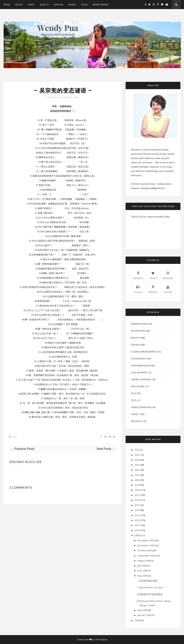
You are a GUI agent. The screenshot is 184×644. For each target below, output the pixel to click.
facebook (138, 275)
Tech (134, 393)
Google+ (138, 289)
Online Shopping (141, 379)
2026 (137, 450)
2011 (137, 525)
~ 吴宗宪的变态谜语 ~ (148, 581)
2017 (137, 495)
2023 (137, 465)
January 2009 (144, 615)
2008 (137, 620)
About (19, 5)
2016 (137, 500)
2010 (137, 530)
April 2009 (143, 610)
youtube (168, 289)
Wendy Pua (57, 98)
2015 (137, 505)
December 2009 (146, 540)
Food (84, 5)
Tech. (134, 400)
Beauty (44, 5)
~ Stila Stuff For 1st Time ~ (151, 587)
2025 (137, 455)
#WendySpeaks (140, 324)
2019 (137, 485)
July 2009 (142, 566)
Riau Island (138, 386)
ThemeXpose (101, 639)
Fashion (59, 5)
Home (7, 5)
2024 (137, 460)
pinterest (153, 289)
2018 (137, 490)
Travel (72, 5)
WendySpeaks (101, 5)
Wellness (137, 421)
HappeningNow (140, 366)
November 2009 (146, 545)
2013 (137, 515)
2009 (137, 535)
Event (32, 5)
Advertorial (138, 331)
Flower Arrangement (144, 352)
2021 (137, 475)
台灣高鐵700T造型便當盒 (150, 594)
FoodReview (138, 359)
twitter (153, 275)
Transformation (141, 407)
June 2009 (143, 571)
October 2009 (145, 550)
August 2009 (144, 561)
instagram (168, 275)
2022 (137, 470)
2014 (137, 510)
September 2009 (146, 556)
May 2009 (142, 576)
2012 (137, 520)
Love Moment (139, 372)
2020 (137, 480)
